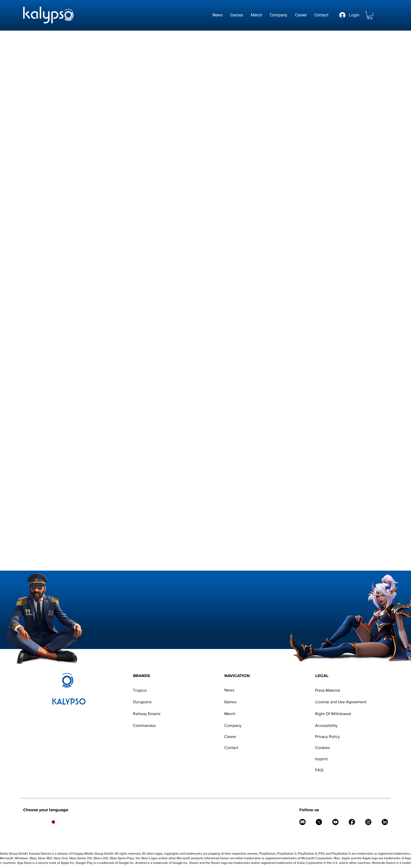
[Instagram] (368, 822)
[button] (370, 15)
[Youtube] (335, 822)
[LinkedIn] (385, 822)
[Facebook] (352, 822)
